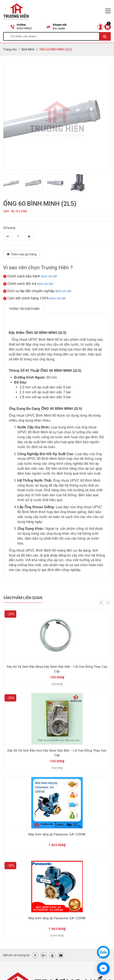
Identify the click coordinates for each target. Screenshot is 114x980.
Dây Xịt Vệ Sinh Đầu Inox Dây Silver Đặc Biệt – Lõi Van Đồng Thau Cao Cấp (57, 753)
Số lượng (9, 228)
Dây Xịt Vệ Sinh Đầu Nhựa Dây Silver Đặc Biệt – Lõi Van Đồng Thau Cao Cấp (57, 669)
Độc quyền (59, 28)
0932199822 (24, 28)
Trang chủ (10, 49)
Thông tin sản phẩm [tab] (24, 309)
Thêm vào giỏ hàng (22, 254)
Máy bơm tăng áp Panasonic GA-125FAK (57, 834)
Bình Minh (28, 49)
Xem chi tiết (49, 276)
